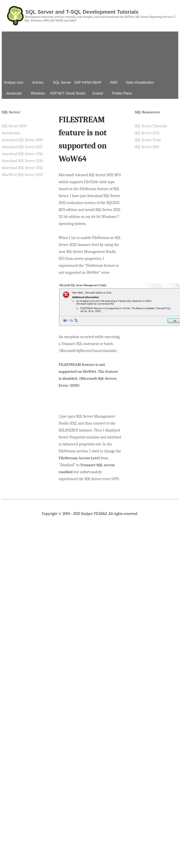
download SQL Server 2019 (22, 140)
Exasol (98, 93)
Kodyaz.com (14, 82)
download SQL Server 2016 (22, 154)
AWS (114, 82)
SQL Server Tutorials (151, 126)
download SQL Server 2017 (22, 147)
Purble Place (122, 93)
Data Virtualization (140, 82)
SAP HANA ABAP (88, 82)
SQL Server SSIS (147, 147)
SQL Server (62, 82)
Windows (38, 93)
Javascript (14, 93)
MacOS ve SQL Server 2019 (22, 175)
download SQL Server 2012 (22, 168)
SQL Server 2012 (147, 133)
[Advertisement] (90, 53)
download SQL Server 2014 (22, 161)
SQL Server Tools (148, 140)
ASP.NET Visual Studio (68, 93)
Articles (38, 82)
